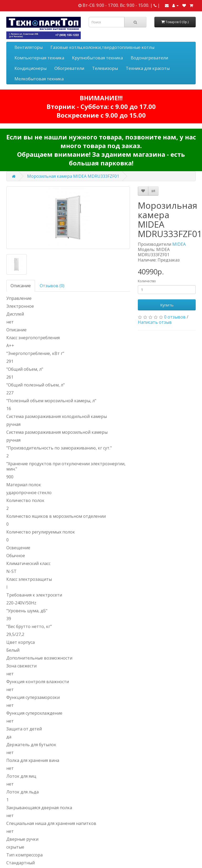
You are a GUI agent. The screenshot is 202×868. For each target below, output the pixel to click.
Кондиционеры (31, 68)
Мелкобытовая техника (39, 79)
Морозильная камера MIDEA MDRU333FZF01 (73, 176)
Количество (147, 281)
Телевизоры (105, 68)
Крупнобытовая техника (97, 58)
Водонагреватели (149, 58)
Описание (21, 286)
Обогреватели (69, 68)
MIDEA (179, 244)
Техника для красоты (148, 68)
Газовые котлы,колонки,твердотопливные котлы (102, 47)
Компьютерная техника (39, 58)
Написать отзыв (155, 322)
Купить (167, 305)
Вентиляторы (29, 47)
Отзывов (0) (52, 286)
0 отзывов (175, 317)
